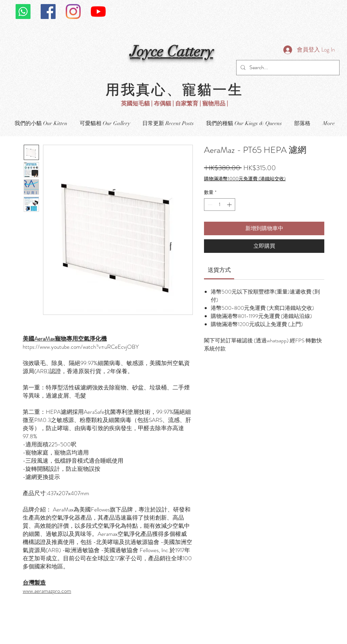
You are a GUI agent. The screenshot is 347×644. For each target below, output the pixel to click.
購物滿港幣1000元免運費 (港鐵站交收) (245, 179)
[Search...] (287, 68)
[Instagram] (73, 12)
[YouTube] (98, 12)
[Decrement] (209, 205)
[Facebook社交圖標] (48, 12)
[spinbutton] (220, 205)
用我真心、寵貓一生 (175, 89)
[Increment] (230, 205)
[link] (219, 270)
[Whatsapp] (23, 12)
